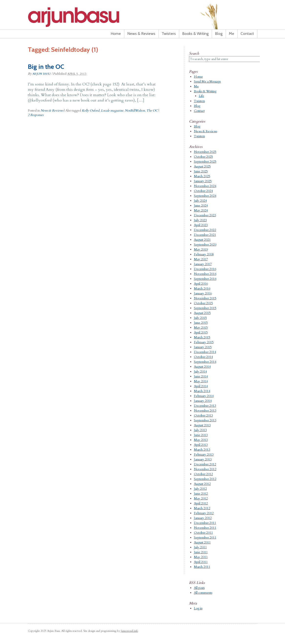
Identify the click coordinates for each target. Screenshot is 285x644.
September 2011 (205, 538)
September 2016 (205, 279)
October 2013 (203, 415)
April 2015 (201, 332)
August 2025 (202, 166)
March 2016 (202, 289)
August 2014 (202, 367)
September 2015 (205, 308)
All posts (199, 588)
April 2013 (201, 445)
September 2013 (205, 420)
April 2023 (201, 225)
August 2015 (202, 313)
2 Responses (36, 115)
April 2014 (201, 386)
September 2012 (205, 479)
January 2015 (203, 347)
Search (194, 53)
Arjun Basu (89, 17)
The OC (152, 111)
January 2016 (203, 293)
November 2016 (205, 274)
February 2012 (204, 513)
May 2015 (201, 328)
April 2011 (201, 562)
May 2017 (201, 259)
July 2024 (200, 201)
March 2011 (202, 567)
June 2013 (201, 435)
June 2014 (201, 376)
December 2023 (205, 215)
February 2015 (204, 342)
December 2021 (205, 235)
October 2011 (203, 533)
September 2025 (205, 162)
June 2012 (201, 494)
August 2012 (202, 484)
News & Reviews (141, 34)
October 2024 (203, 191)
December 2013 (205, 406)
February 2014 (204, 396)
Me (232, 34)
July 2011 (200, 547)
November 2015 (205, 298)
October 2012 (203, 474)
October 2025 (203, 157)
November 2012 (205, 469)
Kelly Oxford (91, 111)
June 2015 (201, 323)
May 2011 (201, 557)
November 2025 (205, 152)
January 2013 (203, 459)
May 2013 (201, 440)
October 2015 (203, 303)
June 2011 (201, 552)
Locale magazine (112, 111)
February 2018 (204, 254)
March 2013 (202, 450)
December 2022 (205, 230)
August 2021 (202, 240)
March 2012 (202, 508)
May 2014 (201, 381)
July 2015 (200, 318)
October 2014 (203, 357)
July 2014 (200, 372)
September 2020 (205, 245)
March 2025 (202, 176)
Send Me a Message (207, 82)
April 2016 (201, 284)
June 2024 (201, 206)
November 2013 (205, 411)
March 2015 (202, 337)
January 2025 (203, 181)
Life (201, 96)
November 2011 (205, 528)
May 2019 (201, 249)
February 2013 (204, 455)
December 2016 (205, 269)
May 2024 (201, 210)
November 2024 (205, 186)
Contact (247, 34)
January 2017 (203, 264)
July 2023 (200, 220)
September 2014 (205, 362)
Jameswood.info (129, 631)
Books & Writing (195, 34)
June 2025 (201, 171)
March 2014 (202, 391)
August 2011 (202, 542)
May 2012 (201, 499)
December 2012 (205, 464)
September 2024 (205, 196)
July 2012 (200, 489)
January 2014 (203, 401)
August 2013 (202, 425)
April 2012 (201, 503)
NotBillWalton (135, 111)
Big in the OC (46, 67)
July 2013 (200, 430)
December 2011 (205, 523)
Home (116, 34)
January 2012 (203, 518)
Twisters (169, 34)
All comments (203, 593)
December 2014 (205, 352)
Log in (198, 608)
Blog (219, 34)
